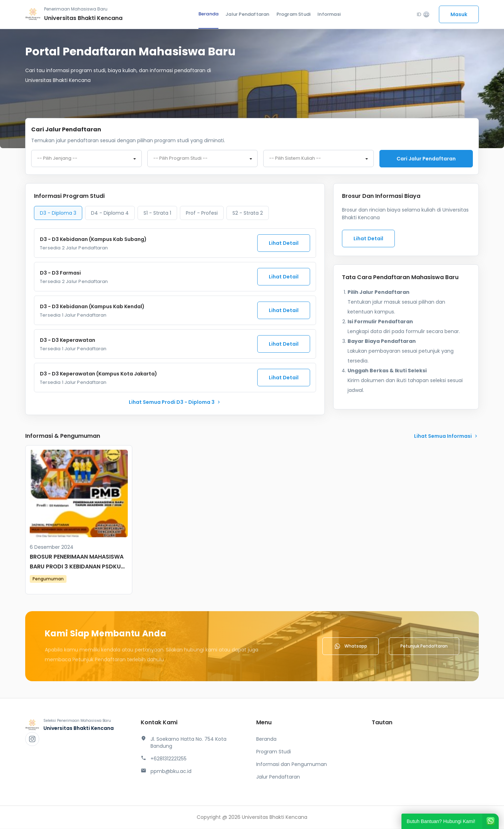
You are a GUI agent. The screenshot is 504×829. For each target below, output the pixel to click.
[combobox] (86, 159)
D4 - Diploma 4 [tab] (110, 214)
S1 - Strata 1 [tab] (157, 214)
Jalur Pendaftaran (247, 14)
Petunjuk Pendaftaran (424, 647)
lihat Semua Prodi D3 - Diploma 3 (175, 403)
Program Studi (294, 14)
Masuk (459, 14)
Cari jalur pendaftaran (426, 159)
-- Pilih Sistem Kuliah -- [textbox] (295, 159)
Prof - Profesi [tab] (202, 214)
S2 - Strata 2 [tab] (248, 214)
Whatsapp (351, 647)
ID (423, 15)
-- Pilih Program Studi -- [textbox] (180, 159)
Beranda (208, 14)
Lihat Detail (284, 244)
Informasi (329, 14)
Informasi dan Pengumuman (292, 765)
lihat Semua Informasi (446, 437)
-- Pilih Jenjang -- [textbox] (57, 159)
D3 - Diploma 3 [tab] (58, 214)
